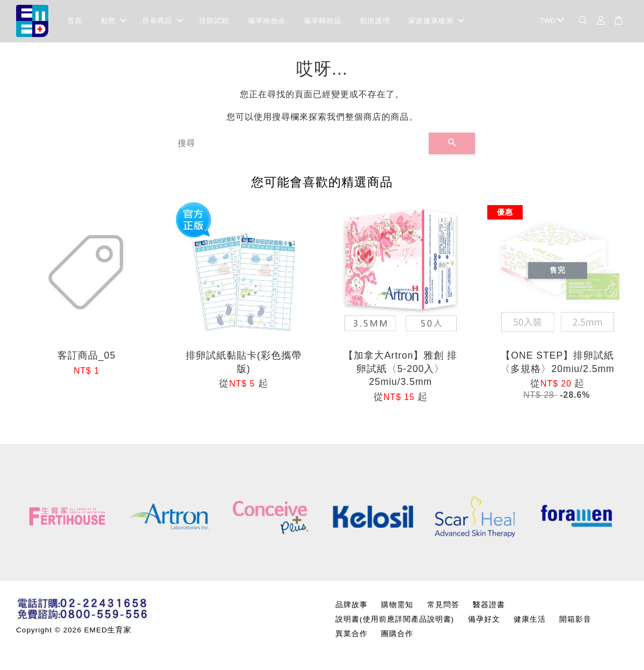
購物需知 (397, 605)
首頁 (75, 21)
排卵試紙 (214, 21)
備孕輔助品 (323, 21)
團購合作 (397, 634)
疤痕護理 (375, 21)
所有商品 (163, 21)
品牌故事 (352, 605)
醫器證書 (489, 605)
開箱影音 (575, 620)
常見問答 (443, 605)
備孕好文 (484, 620)
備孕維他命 (267, 21)
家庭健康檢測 (436, 21)
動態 (114, 21)
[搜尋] (299, 144)
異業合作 (352, 634)
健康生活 (530, 620)
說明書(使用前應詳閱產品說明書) (395, 620)
